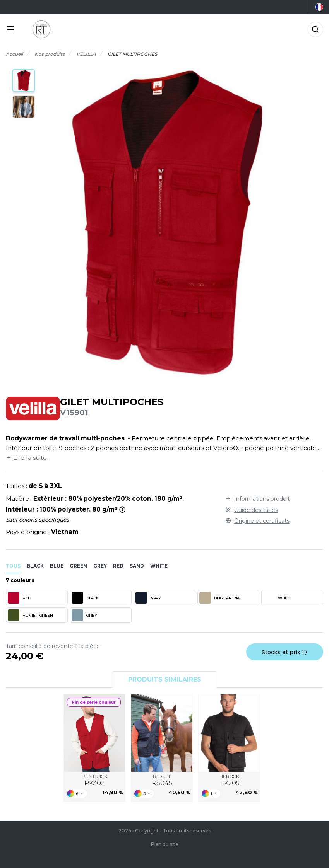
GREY (84, 615)
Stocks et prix (284, 652)
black (35, 566)
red (118, 566)
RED (19, 598)
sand (137, 566)
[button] (24, 80)
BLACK (85, 598)
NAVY (148, 598)
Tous (13, 566)
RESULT (162, 780)
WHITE (277, 598)
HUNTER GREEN (30, 615)
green (78, 566)
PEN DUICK (94, 780)
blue (57, 566)
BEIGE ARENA (219, 598)
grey (100, 566)
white (159, 566)
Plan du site (165, 844)
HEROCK (229, 780)
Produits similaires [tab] (165, 680)
